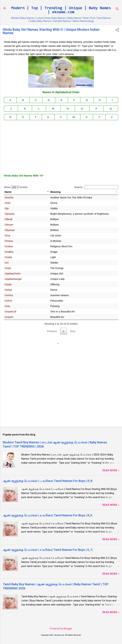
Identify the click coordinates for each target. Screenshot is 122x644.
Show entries (16, 187)
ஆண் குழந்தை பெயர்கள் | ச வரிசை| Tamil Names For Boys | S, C (48, 550)
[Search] (117, 9)
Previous (52, 331)
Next (73, 331)
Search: (96, 187)
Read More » (111, 470)
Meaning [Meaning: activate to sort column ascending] (55, 192)
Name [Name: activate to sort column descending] (8, 192)
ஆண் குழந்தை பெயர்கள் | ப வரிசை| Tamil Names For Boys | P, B (48, 481)
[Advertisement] (61, 146)
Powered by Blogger (61, 629)
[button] (117, 30)
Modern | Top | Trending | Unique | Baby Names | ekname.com (61, 10)
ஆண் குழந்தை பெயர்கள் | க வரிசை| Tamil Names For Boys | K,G (48, 515)
